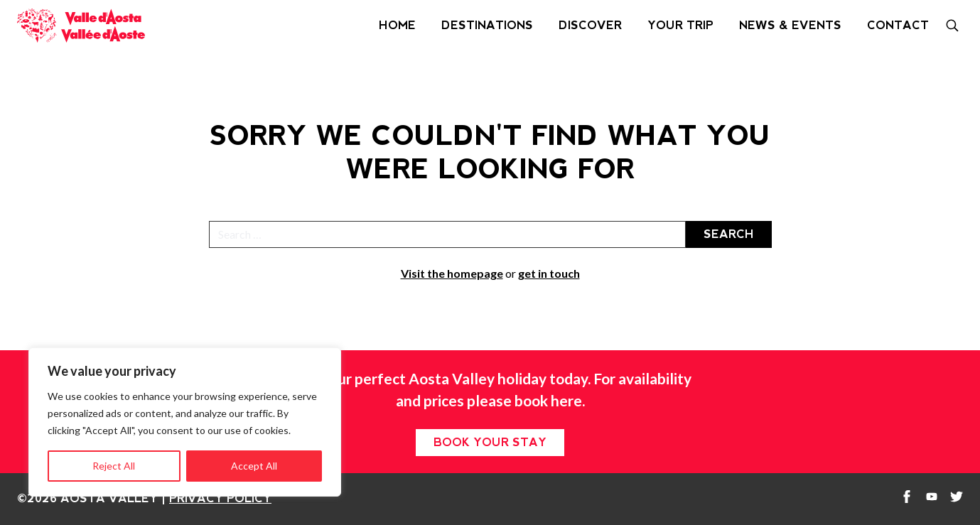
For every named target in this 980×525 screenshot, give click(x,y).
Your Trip (680, 25)
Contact (898, 25)
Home (397, 25)
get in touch (549, 273)
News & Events (790, 25)
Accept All (254, 466)
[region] (185, 422)
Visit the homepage (452, 273)
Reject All (114, 466)
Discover (590, 25)
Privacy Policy (220, 498)
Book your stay (490, 442)
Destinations (487, 25)
